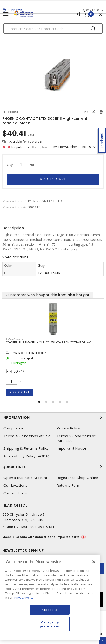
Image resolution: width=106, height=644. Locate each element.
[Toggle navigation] (6, 14)
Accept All (50, 610)
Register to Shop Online (77, 478)
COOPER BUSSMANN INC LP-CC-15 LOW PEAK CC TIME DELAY (48, 342)
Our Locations (15, 485)
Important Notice (72, 448)
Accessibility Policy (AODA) (26, 456)
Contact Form (15, 493)
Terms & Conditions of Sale (27, 436)
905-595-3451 (42, 526)
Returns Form (69, 485)
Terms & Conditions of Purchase (76, 438)
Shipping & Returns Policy (26, 448)
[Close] (94, 562)
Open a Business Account (25, 478)
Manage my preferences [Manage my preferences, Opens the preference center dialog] (50, 624)
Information (53, 417)
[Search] (53, 28)
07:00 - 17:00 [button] (91, 10)
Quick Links (53, 467)
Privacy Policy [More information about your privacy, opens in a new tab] (24, 598)
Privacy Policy (68, 428)
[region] (50, 598)
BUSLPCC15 (15, 338)
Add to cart (53, 179)
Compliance (14, 428)
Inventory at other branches (72, 147)
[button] (39, 402)
